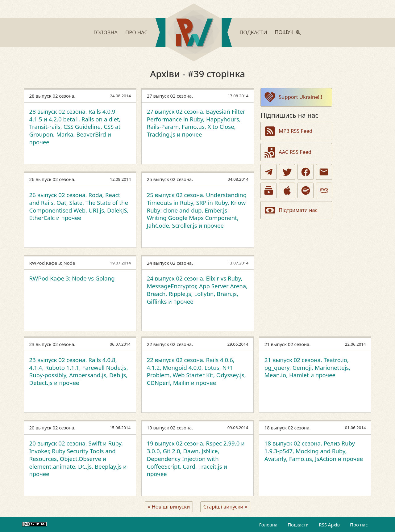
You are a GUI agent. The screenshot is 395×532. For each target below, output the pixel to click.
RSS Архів (329, 525)
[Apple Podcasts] (287, 191)
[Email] (324, 172)
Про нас (136, 32)
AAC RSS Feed (287, 152)
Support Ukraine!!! (293, 97)
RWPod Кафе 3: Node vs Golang (72, 278)
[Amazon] (324, 191)
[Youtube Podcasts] (268, 191)
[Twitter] (287, 172)
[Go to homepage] (193, 34)
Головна (106, 32)
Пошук (284, 32)
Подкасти (253, 32)
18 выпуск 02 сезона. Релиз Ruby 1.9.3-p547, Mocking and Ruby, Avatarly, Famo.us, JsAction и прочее (314, 451)
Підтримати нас (291, 210)
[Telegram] (268, 172)
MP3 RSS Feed (288, 131)
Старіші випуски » (225, 507)
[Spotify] (306, 191)
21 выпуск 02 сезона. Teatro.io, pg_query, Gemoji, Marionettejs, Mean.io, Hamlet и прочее (308, 367)
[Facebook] (306, 172)
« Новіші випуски (169, 507)
